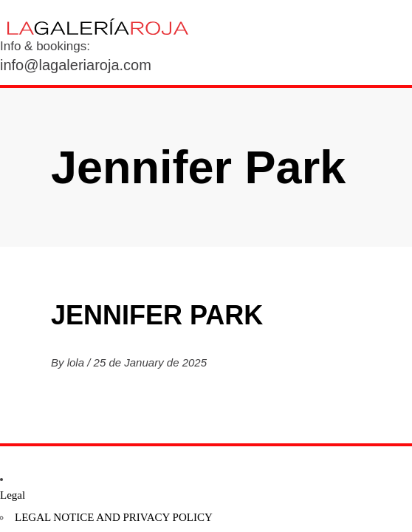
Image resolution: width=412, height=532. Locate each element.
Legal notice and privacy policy (114, 517)
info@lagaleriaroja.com (76, 65)
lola (78, 362)
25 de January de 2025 (150, 362)
